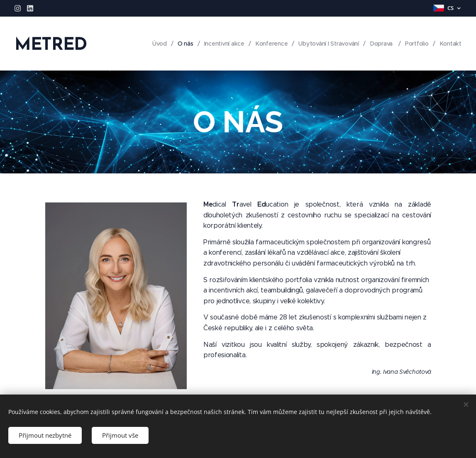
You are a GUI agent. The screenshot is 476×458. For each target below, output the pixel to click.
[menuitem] (156, 44)
